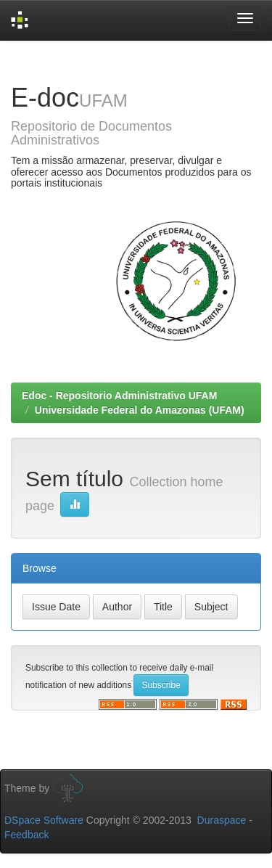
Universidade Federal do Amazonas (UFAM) (140, 410)
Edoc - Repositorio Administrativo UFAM (119, 396)
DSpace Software (44, 820)
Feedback (26, 835)
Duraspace (222, 820)
